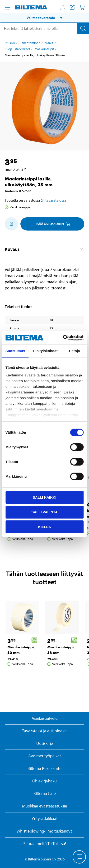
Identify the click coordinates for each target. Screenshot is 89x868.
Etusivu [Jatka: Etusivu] (10, 43)
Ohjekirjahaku (44, 781)
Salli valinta (44, 512)
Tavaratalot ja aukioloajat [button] (44, 731)
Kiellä (44, 526)
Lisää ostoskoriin (52, 224)
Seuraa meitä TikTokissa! (45, 844)
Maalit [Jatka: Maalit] (49, 43)
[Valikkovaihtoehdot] (8, 8)
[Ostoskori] (82, 7)
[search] (44, 28)
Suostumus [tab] (15, 351)
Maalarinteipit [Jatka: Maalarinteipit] (44, 49)
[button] (44, 18)
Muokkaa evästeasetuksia (45, 806)
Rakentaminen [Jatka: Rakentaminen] (30, 43)
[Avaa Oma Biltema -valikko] (63, 7)
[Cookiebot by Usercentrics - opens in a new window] (63, 338)
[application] (80, 857)
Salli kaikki (44, 497)
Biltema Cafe (45, 793)
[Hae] (83, 28)
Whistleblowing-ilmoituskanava (45, 831)
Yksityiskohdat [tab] (45, 351)
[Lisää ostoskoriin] (11, 224)
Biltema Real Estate (44, 768)
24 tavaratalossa (54, 200)
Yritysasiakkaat (45, 818)
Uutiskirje (45, 743)
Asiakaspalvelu (45, 718)
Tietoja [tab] (74, 351)
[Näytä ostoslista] (72, 7)
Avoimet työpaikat (45, 756)
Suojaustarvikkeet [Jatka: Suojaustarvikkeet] (17, 49)
